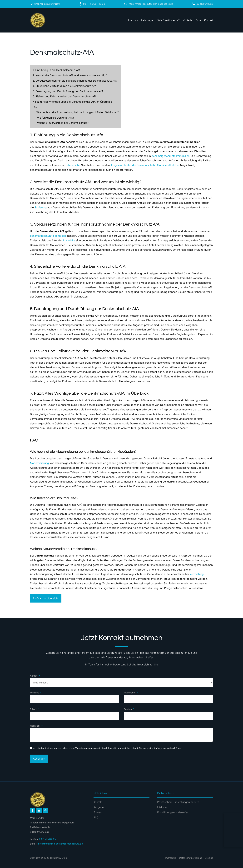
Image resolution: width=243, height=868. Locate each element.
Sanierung (41, 207)
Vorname (35, 693)
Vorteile (188, 20)
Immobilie (69, 240)
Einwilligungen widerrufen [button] (173, 812)
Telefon (128, 709)
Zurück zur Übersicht (46, 598)
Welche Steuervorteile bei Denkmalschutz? (62, 123)
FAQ (35, 107)
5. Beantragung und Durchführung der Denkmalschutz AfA (68, 91)
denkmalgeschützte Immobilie (48, 236)
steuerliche (74, 165)
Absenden (39, 759)
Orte (198, 20)
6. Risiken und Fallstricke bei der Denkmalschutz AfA (65, 96)
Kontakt (209, 20)
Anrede (34, 676)
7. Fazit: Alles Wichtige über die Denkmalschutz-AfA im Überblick (72, 102)
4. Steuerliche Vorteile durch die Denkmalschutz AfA (64, 86)
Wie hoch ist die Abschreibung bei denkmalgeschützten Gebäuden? (78, 112)
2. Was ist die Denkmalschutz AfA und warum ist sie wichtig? (70, 75)
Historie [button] (162, 807)
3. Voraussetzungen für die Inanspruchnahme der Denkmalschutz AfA (75, 81)
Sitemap (209, 858)
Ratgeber (99, 807)
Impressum (171, 858)
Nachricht (35, 726)
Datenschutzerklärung (191, 858)
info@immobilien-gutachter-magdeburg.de (151, 4)
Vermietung (197, 574)
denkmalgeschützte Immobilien (171, 156)
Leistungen (148, 20)
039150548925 (205, 4)
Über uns (132, 20)
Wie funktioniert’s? (169, 20)
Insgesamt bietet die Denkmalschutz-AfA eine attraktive (145, 165)
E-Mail (33, 709)
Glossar (98, 812)
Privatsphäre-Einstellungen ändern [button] (178, 802)
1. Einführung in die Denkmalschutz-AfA (57, 70)
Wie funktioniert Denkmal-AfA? (55, 118)
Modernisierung (39, 463)
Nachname (130, 693)
